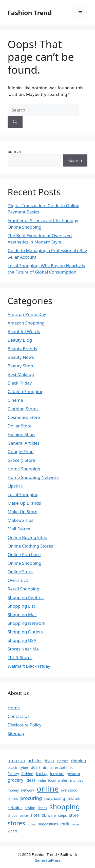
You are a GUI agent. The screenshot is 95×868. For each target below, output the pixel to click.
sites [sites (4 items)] (35, 815)
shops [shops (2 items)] (12, 815)
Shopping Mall (22, 615)
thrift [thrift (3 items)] (65, 824)
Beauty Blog (20, 340)
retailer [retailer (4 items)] (15, 808)
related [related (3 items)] (74, 798)
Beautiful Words (24, 331)
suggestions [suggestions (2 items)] (48, 824)
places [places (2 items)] (13, 798)
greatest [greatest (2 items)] (73, 774)
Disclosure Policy (24, 725)
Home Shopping (24, 469)
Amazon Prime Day (27, 314)
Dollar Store (20, 426)
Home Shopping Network (33, 477)
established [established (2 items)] (64, 767)
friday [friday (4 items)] (42, 774)
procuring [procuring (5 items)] (31, 798)
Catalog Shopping (26, 391)
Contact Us (19, 716)
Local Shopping (23, 494)
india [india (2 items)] (42, 780)
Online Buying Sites (27, 537)
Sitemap (16, 733)
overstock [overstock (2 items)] (69, 790)
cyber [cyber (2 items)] (24, 767)
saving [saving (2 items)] (30, 808)
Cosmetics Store (24, 417)
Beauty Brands (22, 349)
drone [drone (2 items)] (48, 767)
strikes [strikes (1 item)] (32, 824)
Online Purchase (24, 554)
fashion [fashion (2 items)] (27, 774)
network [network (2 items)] (28, 790)
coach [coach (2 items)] (12, 767)
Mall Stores (19, 529)
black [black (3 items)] (50, 761)
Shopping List (21, 606)
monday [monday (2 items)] (77, 780)
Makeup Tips (20, 520)
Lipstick (15, 486)
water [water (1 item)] (76, 824)
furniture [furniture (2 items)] (57, 774)
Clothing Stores (23, 409)
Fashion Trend (30, 13)
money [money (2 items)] (13, 790)
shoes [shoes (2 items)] (42, 808)
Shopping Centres (26, 597)
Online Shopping (24, 563)
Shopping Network (26, 623)
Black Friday (20, 383)
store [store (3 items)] (74, 815)
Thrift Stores (20, 657)
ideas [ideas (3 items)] (31, 780)
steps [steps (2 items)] (62, 815)
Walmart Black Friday (29, 666)
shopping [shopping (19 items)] (65, 807)
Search (14, 151)
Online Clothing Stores (30, 546)
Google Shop (21, 452)
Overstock (18, 580)
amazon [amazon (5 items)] (16, 760)
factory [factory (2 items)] (13, 774)
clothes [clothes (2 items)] (63, 761)
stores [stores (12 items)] (16, 823)
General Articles (24, 443)
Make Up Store (22, 512)
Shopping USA (22, 640)
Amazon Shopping (26, 323)
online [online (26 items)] (48, 789)
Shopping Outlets (25, 632)
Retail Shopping (23, 589)
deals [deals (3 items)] (36, 767)
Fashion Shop (21, 434)
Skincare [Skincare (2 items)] (49, 815)
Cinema (15, 400)
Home (14, 708)
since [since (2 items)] (24, 815)
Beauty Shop (20, 366)
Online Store (20, 572)
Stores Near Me (23, 649)
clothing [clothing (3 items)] (79, 761)
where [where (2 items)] (13, 831)
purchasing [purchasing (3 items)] (55, 798)
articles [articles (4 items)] (35, 761)
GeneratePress (48, 860)
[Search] (15, 122)
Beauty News (21, 357)
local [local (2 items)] (52, 780)
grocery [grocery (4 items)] (15, 780)
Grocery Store (21, 460)
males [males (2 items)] (63, 780)
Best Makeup (21, 374)
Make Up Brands (24, 503)
